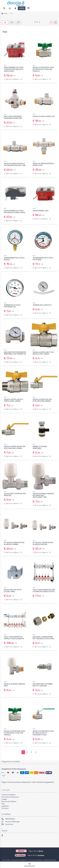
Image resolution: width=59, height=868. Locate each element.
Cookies (4, 799)
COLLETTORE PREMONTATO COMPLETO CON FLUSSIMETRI (14, 638)
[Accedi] (19, 9)
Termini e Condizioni (9, 795)
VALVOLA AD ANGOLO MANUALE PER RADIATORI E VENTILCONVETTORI (43, 496)
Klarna (41, 851)
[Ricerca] (4, 9)
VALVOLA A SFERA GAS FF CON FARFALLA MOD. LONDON (43, 353)
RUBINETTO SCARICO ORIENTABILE (40, 447)
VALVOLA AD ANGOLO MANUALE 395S (15, 685)
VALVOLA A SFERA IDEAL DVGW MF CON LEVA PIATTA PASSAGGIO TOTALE (43, 733)
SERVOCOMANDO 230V (41, 211)
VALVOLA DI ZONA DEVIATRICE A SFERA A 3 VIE (43, 165)
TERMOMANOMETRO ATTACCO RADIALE (14, 259)
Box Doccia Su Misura (9, 802)
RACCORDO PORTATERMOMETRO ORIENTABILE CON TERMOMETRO (15, 353)
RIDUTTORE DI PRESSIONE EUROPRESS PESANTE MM (13, 117)
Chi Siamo (5, 808)
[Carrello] (28, 9)
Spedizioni (5, 806)
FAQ (3, 804)
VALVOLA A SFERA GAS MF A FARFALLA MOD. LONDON (14, 400)
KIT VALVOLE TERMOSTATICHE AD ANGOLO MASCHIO (43, 544)
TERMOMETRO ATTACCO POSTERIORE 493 (12, 306)
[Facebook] (3, 836)
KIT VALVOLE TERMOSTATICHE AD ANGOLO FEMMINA (14, 544)
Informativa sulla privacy (10, 797)
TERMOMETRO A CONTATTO (42, 305)
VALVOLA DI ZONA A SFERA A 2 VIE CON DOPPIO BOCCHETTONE (15, 165)
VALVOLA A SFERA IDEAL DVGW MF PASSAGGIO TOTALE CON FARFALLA (43, 69)
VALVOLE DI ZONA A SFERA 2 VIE (44, 116)
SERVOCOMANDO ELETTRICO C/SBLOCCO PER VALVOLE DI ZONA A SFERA (14, 69)
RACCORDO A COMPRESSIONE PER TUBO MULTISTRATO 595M (43, 638)
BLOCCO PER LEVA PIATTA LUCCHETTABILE (13, 591)
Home (6, 14)
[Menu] (10, 9)
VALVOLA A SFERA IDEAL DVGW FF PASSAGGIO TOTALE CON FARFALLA (14, 733)
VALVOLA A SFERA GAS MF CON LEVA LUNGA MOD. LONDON (14, 447)
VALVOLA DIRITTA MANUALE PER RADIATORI (15, 495)
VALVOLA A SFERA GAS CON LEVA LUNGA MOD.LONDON (42, 400)
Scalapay (41, 855)
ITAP (5, 65)
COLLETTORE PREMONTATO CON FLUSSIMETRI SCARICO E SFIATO (44, 591)
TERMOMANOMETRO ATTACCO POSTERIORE (43, 259)
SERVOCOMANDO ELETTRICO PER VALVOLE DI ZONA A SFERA (14, 212)
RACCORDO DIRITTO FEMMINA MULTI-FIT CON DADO (43, 685)
